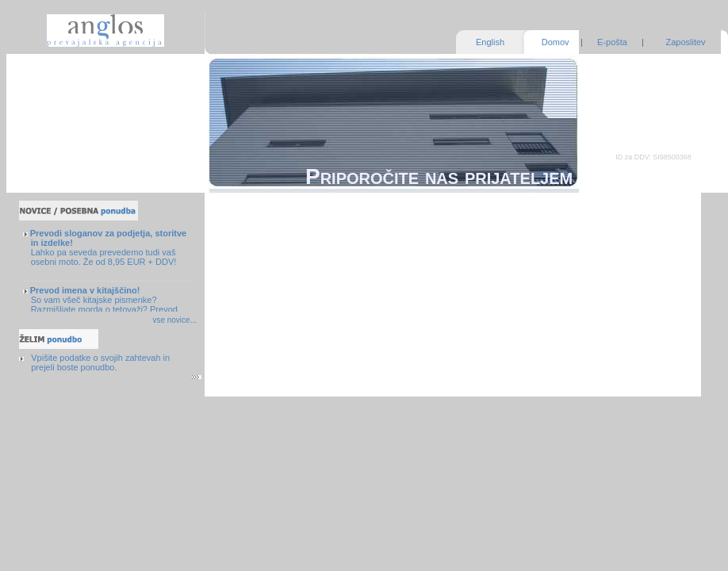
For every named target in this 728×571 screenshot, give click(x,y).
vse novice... (174, 320)
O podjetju (52, 114)
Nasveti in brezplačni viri (79, 148)
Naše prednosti (61, 98)
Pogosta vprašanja (68, 131)
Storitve (46, 64)
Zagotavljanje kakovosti (77, 81)
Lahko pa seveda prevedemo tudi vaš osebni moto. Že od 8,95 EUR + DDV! (108, 247)
